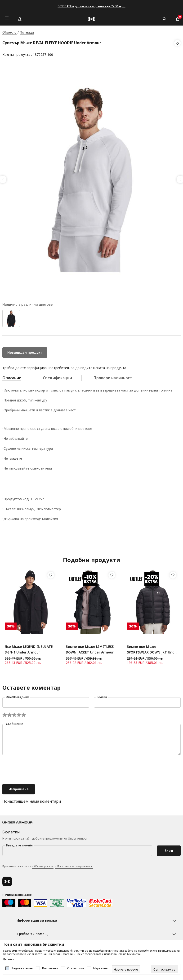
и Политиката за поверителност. (74, 865)
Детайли (9, 959)
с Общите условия (43, 865)
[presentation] (38, 769)
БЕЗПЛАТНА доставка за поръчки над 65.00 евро (92, 6)
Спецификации (57, 376)
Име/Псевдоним (18, 696)
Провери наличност (113, 376)
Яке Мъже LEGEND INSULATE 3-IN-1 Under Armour (29, 648)
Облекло (9, 32)
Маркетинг (101, 968)
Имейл (102, 696)
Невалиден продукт (25, 351)
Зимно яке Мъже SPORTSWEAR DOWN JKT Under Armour (152, 648)
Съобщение (14, 722)
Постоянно (50, 968)
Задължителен (22, 968)
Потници (27, 32)
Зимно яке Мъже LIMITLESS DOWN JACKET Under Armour (90, 648)
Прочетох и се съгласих (48, 865)
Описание (12, 376)
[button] (177, 49)
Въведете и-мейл (19, 844)
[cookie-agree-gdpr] (164, 969)
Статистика (76, 968)
